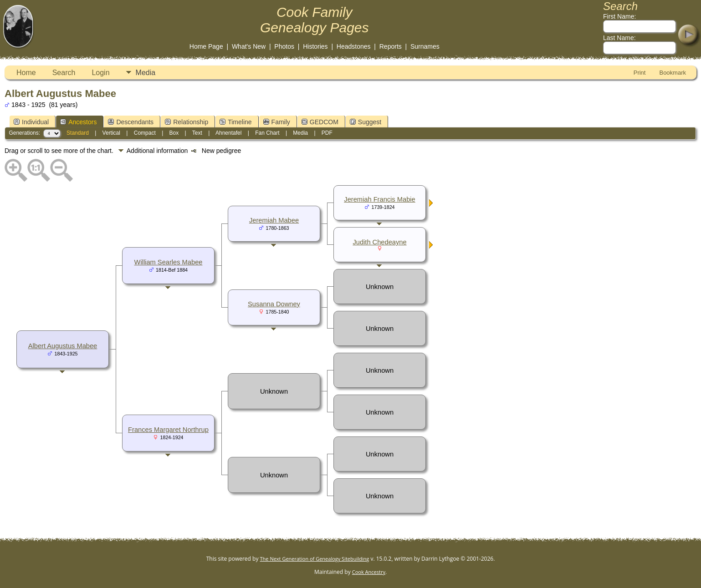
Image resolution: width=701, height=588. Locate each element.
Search (64, 73)
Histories (315, 46)
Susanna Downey (274, 304)
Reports (391, 46)
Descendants (131, 122)
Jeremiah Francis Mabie (379, 199)
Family (277, 122)
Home (26, 73)
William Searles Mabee (169, 262)
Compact (145, 133)
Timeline (235, 122)
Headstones (354, 46)
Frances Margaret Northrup (168, 430)
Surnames (425, 46)
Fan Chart (267, 133)
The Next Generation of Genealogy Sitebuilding (315, 559)
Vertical (111, 133)
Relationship (187, 122)
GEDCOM (320, 122)
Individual (31, 122)
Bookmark (673, 73)
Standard (78, 133)
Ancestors (78, 122)
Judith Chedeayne (379, 242)
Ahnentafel (228, 133)
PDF (327, 133)
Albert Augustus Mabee (63, 346)
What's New (249, 46)
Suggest (366, 122)
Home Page (206, 46)
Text (197, 133)
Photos (284, 46)
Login (100, 73)
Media (146, 73)
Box (174, 133)
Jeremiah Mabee (274, 220)
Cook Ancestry (369, 572)
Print (640, 73)
